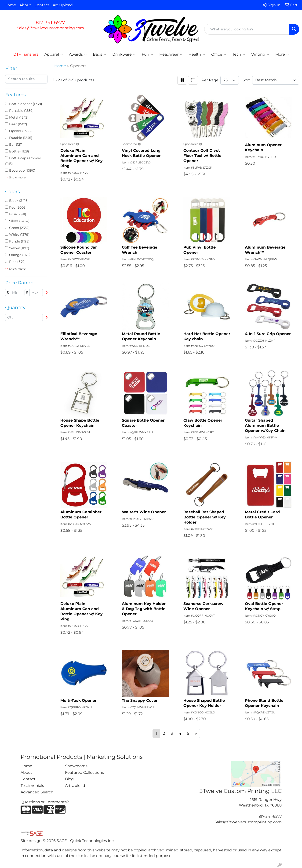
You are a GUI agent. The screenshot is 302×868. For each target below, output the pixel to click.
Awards (78, 54)
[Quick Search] (247, 29)
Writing (260, 54)
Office (219, 54)
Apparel (54, 54)
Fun (147, 54)
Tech (239, 54)
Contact (42, 5)
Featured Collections (84, 772)
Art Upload (63, 5)
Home (10, 5)
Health (197, 54)
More (282, 54)
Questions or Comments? (45, 802)
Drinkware (124, 54)
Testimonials (32, 786)
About (25, 5)
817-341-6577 (50, 22)
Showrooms (76, 766)
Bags (100, 54)
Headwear (171, 54)
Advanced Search (37, 792)
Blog (69, 779)
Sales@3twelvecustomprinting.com (50, 28)
